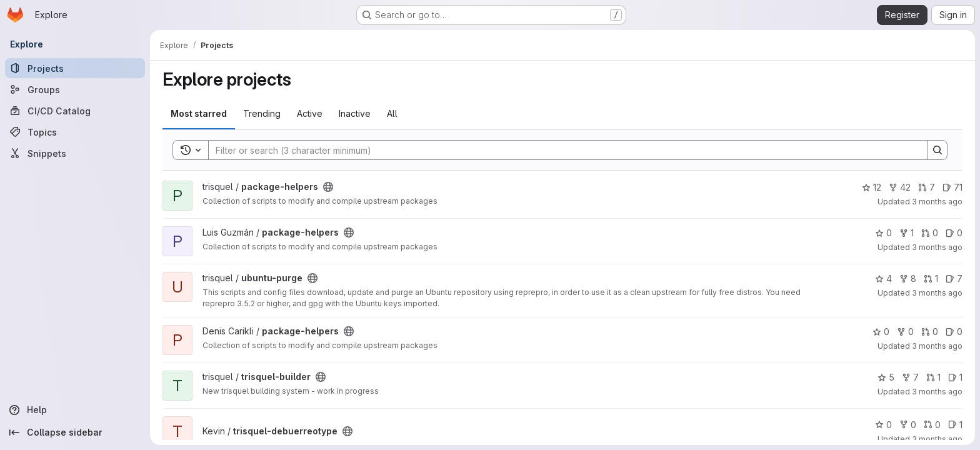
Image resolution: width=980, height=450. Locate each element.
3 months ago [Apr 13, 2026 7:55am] (937, 439)
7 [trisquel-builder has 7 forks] (910, 377)
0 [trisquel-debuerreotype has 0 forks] (908, 425)
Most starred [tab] (199, 113)
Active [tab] (310, 113)
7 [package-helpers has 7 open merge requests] (927, 187)
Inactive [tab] (355, 113)
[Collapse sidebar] (75, 432)
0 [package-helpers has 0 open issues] (954, 233)
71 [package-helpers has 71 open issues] (952, 187)
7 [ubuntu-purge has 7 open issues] (954, 278)
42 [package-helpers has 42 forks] (900, 187)
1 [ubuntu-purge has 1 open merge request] (931, 278)
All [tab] (392, 113)
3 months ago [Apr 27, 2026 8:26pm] (937, 293)
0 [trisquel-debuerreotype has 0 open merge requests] (932, 425)
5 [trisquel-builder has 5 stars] (886, 377)
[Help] (75, 410)
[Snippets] (75, 153)
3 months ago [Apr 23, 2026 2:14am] (937, 346)
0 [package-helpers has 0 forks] (905, 332)
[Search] (562, 150)
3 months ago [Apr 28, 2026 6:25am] (937, 247)
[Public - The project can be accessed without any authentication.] (328, 187)
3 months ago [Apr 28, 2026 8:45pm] (937, 202)
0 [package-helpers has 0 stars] (883, 233)
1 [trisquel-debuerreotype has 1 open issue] (955, 425)
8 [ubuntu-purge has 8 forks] (908, 278)
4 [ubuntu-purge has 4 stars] (883, 278)
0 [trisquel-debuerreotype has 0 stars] (883, 425)
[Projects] (75, 68)
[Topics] (75, 132)
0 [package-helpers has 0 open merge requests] (930, 233)
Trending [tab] (262, 113)
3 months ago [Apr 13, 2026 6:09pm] (937, 392)
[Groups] (75, 89)
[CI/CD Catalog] (75, 111)
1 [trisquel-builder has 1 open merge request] (933, 377)
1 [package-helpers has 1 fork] (907, 233)
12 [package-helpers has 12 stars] (872, 187)
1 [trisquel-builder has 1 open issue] (955, 377)
